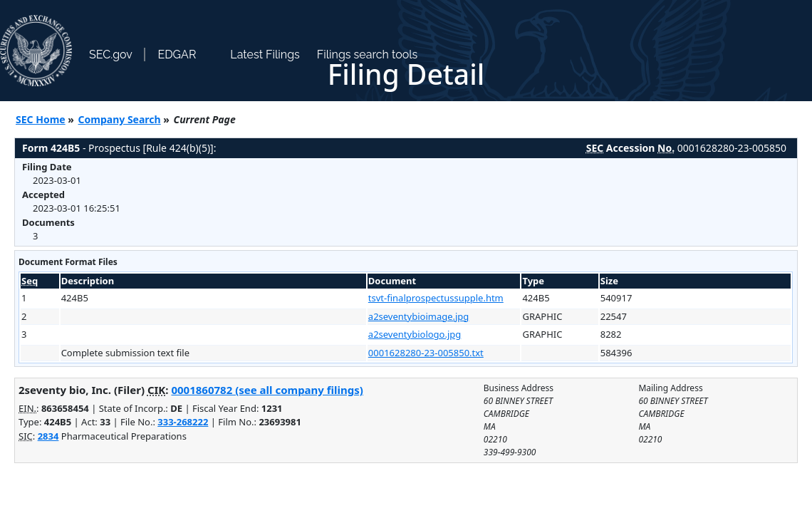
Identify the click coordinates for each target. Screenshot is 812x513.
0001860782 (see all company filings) (267, 390)
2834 (48, 436)
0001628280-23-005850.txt (426, 353)
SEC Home (41, 119)
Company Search (120, 119)
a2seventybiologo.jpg (415, 334)
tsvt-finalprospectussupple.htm (436, 298)
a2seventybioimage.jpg (419, 316)
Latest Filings (265, 55)
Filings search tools (368, 55)
